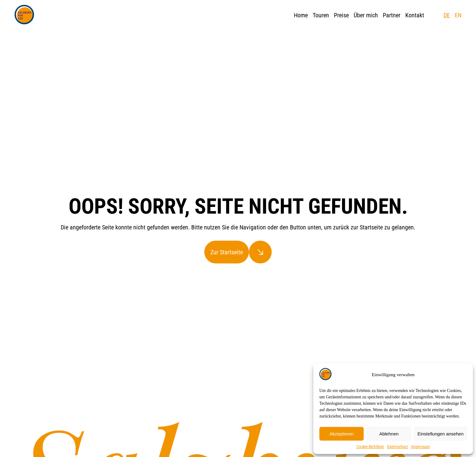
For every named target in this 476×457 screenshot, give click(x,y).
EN (458, 15)
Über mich (366, 15)
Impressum (421, 447)
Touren (321, 15)
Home (301, 15)
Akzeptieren (341, 434)
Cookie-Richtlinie (370, 447)
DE (447, 15)
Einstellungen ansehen (440, 434)
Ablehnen (389, 434)
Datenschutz (398, 447)
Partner (392, 15)
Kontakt (415, 15)
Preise (341, 15)
